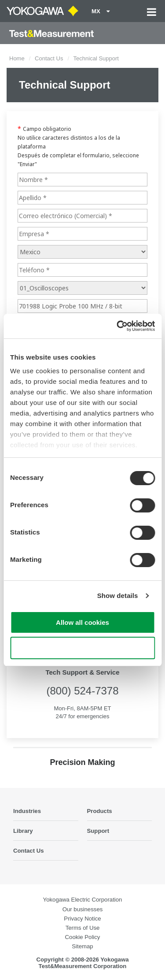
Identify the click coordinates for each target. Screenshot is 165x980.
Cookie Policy (83, 937)
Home (17, 58)
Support (98, 831)
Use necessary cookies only (82, 648)
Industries (27, 811)
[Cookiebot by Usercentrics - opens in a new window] (117, 326)
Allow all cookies (82, 622)
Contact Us (49, 58)
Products (100, 811)
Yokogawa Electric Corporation (83, 900)
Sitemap (82, 946)
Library (23, 831)
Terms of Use (83, 928)
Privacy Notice (82, 919)
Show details (118, 596)
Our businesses (83, 909)
